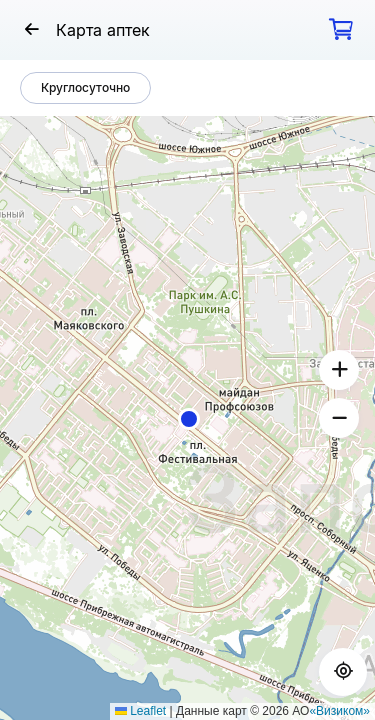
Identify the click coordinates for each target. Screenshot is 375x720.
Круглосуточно (85, 87)
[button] (189, 419)
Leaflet (140, 711)
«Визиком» (339, 711)
